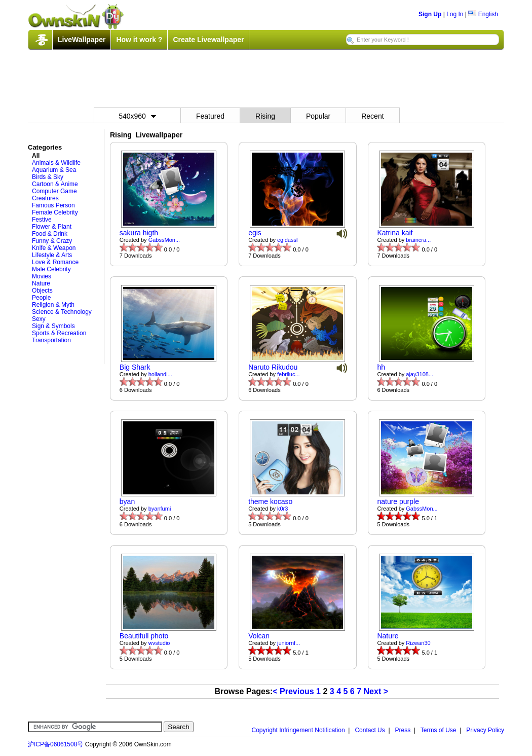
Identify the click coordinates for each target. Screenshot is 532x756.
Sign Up (430, 14)
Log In (455, 14)
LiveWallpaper (82, 40)
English (483, 14)
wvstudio (159, 643)
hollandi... (160, 374)
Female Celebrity (55, 212)
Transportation (51, 340)
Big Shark (135, 367)
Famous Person (53, 205)
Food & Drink (50, 234)
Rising (265, 116)
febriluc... (289, 374)
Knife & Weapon (54, 248)
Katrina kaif (395, 233)
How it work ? (139, 40)
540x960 (137, 116)
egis (255, 233)
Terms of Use (439, 730)
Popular (318, 116)
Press (403, 730)
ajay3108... (420, 374)
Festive (42, 220)
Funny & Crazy (52, 241)
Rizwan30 (418, 643)
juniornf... (289, 643)
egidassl (287, 240)
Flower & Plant (52, 227)
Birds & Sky (48, 177)
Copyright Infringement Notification (298, 730)
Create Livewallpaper (208, 40)
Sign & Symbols (53, 326)
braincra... (418, 240)
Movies (42, 276)
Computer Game (54, 191)
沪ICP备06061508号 (55, 744)
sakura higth (139, 233)
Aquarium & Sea (54, 170)
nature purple (398, 501)
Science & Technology (62, 312)
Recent (372, 116)
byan (127, 501)
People (41, 298)
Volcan (259, 636)
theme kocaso (270, 501)
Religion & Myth (53, 305)
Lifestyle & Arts (52, 255)
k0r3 (282, 509)
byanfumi (160, 509)
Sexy (39, 319)
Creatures (45, 198)
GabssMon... (164, 240)
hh (381, 367)
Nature (41, 283)
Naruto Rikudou (273, 367)
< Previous (293, 691)
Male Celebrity (51, 269)
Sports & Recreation (59, 333)
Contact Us (370, 730)
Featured (210, 116)
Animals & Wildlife (56, 163)
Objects (42, 291)
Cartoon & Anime (55, 184)
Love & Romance (55, 262)
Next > (376, 691)
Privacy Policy (485, 730)
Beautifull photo (144, 636)
